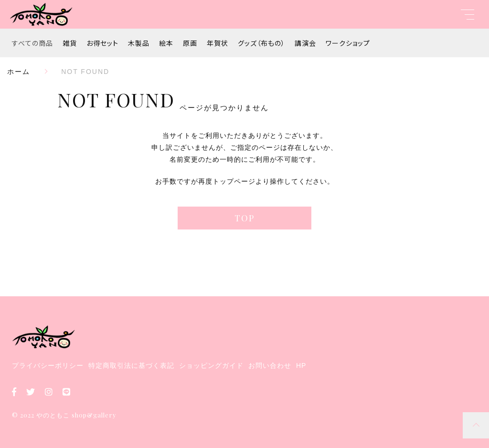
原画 (190, 43)
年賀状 (218, 43)
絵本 (166, 43)
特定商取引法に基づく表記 (131, 365)
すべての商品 (32, 43)
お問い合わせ (270, 365)
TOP (244, 218)
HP (301, 365)
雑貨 (70, 43)
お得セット (102, 43)
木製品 (139, 43)
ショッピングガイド (211, 365)
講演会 (305, 43)
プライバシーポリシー (48, 365)
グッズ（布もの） (261, 43)
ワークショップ (348, 43)
